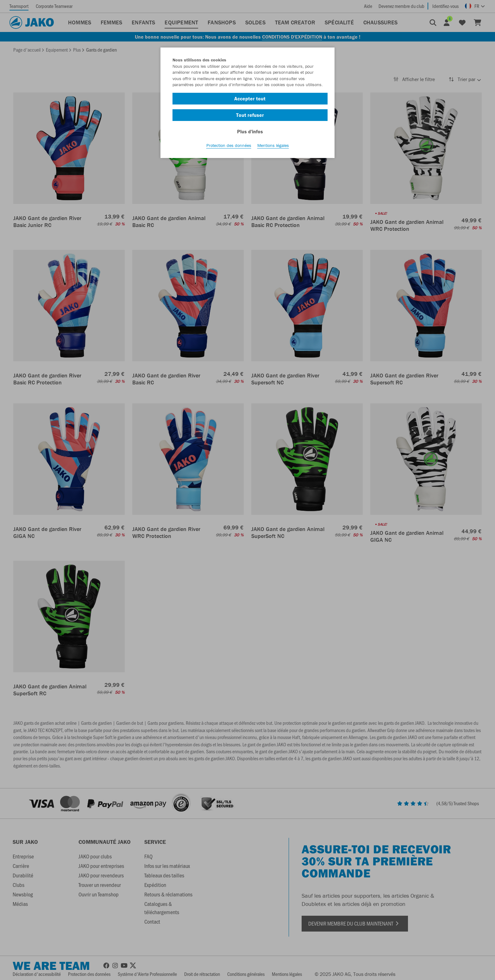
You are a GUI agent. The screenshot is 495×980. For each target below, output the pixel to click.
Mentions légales (273, 146)
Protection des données (229, 146)
